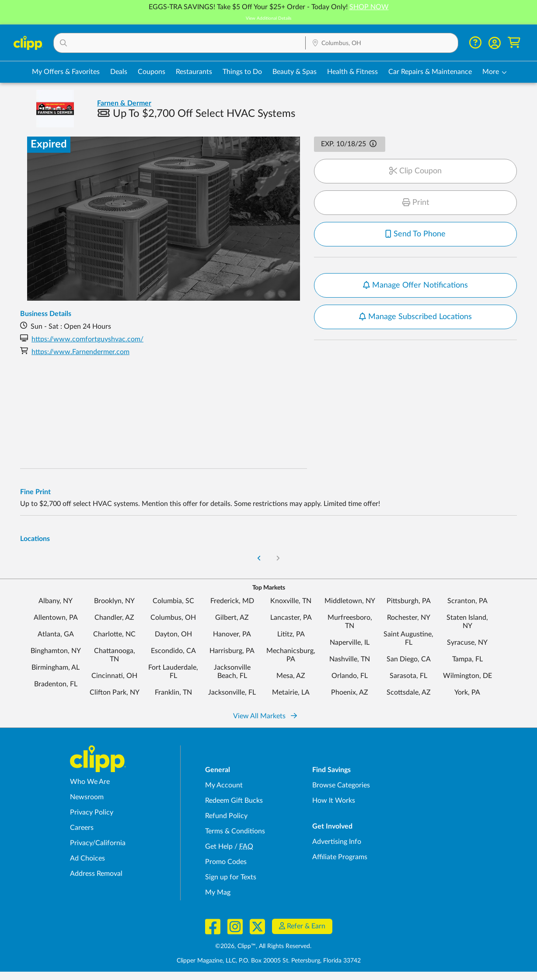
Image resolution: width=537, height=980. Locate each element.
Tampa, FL (467, 659)
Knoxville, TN (291, 601)
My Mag (218, 892)
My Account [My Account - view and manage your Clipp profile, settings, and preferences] (224, 785)
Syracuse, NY (467, 643)
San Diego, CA (409, 659)
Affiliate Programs (340, 857)
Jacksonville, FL (232, 692)
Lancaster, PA (291, 618)
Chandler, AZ (114, 618)
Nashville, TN (350, 659)
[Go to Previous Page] (259, 559)
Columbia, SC (173, 601)
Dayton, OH (173, 634)
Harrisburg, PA (232, 651)
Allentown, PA (56, 618)
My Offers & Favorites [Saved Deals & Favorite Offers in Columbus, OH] (66, 72)
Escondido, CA (173, 651)
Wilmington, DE (467, 676)
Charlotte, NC (114, 634)
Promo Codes (226, 862)
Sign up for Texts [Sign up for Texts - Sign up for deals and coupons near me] (231, 877)
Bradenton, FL (56, 684)
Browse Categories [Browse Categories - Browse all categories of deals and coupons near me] (341, 785)
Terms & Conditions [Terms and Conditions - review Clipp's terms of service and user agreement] (235, 831)
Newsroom (87, 797)
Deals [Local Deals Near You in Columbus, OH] (119, 72)
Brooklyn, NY (114, 601)
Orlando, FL (350, 676)
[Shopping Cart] (514, 43)
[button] (180, 43)
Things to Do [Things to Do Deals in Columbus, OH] (242, 72)
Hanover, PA (232, 634)
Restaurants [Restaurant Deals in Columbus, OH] (194, 72)
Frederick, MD (232, 601)
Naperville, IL (350, 643)
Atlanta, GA (56, 634)
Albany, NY (56, 601)
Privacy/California (98, 843)
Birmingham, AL (56, 667)
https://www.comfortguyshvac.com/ (87, 339)
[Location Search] (382, 43)
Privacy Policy (92, 812)
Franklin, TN (173, 692)
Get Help (219, 847)
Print (416, 203)
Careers (82, 828)
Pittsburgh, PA (409, 601)
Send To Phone (415, 234)
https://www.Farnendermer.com (80, 352)
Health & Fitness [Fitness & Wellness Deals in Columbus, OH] (352, 72)
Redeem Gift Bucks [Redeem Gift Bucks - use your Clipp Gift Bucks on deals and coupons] (234, 801)
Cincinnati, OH (114, 676)
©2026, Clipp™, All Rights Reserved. (263, 946)
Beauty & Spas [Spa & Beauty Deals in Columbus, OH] (295, 72)
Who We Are (90, 782)
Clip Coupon (415, 171)
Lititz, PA (291, 634)
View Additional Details (268, 18)
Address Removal (96, 874)
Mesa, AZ (291, 676)
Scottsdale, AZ (409, 692)
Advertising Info (337, 842)
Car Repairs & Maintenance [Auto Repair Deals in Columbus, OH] (430, 72)
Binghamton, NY (56, 651)
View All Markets (265, 716)
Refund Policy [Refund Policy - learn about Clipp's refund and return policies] (226, 816)
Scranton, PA (467, 601)
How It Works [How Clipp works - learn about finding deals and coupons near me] (334, 801)
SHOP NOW (369, 7)
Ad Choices (87, 858)
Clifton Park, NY (115, 692)
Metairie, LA (291, 692)
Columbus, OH (173, 618)
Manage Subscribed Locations (415, 317)
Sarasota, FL (408, 676)
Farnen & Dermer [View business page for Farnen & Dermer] (124, 103)
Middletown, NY (350, 601)
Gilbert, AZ (232, 618)
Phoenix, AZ (350, 692)
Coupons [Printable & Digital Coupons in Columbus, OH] (152, 72)
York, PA (467, 692)
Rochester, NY (409, 618)
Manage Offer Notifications (415, 285)
